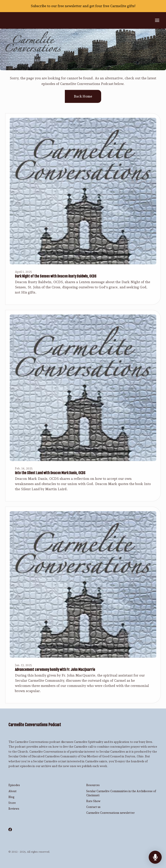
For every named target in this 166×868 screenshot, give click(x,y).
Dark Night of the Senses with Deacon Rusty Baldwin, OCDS (56, 276)
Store (12, 803)
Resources (93, 785)
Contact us (93, 807)
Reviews (14, 809)
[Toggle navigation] (157, 20)
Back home (83, 96)
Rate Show (93, 801)
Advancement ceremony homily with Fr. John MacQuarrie (55, 670)
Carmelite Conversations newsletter (110, 813)
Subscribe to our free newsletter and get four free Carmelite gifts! (83, 6)
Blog (11, 797)
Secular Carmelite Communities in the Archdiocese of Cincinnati (121, 793)
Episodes (14, 785)
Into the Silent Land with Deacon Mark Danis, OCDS (50, 473)
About (13, 791)
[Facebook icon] (10, 830)
